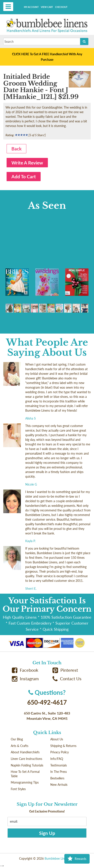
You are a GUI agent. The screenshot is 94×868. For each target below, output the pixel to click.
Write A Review (27, 163)
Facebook (25, 670)
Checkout (61, 7)
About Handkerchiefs (25, 752)
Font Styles (18, 789)
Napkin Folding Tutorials (27, 765)
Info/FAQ (57, 759)
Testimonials (59, 765)
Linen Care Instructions (26, 759)
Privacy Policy (60, 752)
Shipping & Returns (63, 746)
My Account (31, 7)
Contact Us (67, 679)
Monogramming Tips (25, 782)
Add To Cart (24, 176)
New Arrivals (59, 785)
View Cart (47, 7)
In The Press (59, 772)
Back (16, 149)
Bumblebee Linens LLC (60, 858)
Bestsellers (57, 778)
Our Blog (17, 739)
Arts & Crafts (20, 746)
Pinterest (65, 670)
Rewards (77, 859)
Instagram (25, 679)
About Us (57, 739)
